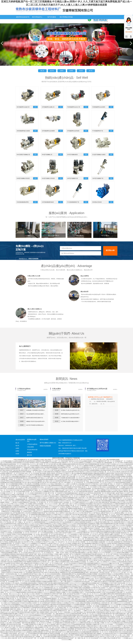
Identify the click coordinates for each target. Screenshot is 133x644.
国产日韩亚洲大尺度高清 (117, 558)
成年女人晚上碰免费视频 (84, 547)
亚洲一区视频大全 (128, 550)
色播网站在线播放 (73, 594)
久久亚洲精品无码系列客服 (89, 481)
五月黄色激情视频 (30, 513)
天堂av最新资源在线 (110, 605)
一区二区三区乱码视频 (95, 484)
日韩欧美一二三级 (90, 498)
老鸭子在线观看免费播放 (93, 474)
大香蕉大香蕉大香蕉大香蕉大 (58, 480)
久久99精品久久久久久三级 (108, 613)
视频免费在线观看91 (88, 477)
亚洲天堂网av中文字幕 (32, 600)
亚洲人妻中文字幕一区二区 (52, 497)
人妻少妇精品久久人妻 (30, 568)
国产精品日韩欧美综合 (58, 562)
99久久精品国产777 (6, 594)
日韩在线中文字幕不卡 (105, 468)
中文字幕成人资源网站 (65, 510)
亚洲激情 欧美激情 (39, 610)
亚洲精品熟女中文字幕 (97, 547)
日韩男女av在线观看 (38, 507)
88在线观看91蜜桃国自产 (16, 471)
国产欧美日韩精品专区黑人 (79, 491)
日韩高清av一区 (128, 578)
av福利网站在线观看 (113, 500)
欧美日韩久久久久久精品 (47, 488)
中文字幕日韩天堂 (95, 591)
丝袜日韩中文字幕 (28, 545)
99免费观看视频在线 (93, 468)
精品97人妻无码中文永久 (81, 497)
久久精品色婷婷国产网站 (98, 533)
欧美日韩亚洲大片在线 (13, 581)
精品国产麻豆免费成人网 (42, 477)
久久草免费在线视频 (6, 465)
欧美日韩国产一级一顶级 (51, 617)
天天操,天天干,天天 (107, 561)
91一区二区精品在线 (76, 544)
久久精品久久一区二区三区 (117, 542)
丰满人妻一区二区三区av (77, 532)
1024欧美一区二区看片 (106, 591)
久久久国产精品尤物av (77, 616)
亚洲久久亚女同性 (26, 517)
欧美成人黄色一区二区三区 (28, 477)
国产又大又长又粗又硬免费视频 (66, 632)
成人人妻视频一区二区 (12, 483)
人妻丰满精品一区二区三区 (70, 486)
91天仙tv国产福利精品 (28, 466)
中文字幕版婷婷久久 (43, 547)
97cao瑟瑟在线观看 (17, 465)
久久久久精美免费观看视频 (104, 550)
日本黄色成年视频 (96, 552)
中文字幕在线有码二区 (71, 579)
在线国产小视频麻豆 (30, 542)
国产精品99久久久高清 (83, 475)
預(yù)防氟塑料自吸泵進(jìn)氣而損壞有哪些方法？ (36, 417)
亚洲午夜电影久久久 (126, 524)
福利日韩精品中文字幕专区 (22, 529)
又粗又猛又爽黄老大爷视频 (51, 494)
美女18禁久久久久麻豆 (31, 480)
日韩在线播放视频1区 (107, 504)
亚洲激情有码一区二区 (69, 515)
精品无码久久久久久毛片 (27, 582)
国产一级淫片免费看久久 (32, 614)
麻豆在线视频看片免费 (66, 568)
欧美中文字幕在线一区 (118, 484)
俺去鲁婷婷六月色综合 (10, 532)
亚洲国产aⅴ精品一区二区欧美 (90, 625)
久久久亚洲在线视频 (117, 550)
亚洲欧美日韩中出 (105, 634)
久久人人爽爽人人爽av (100, 574)
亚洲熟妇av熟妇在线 (103, 619)
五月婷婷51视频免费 (111, 600)
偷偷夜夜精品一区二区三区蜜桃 (17, 468)
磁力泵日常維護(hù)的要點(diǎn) (35, 429)
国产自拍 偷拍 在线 (113, 509)
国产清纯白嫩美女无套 (113, 506)
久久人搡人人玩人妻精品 (100, 565)
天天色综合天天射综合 (64, 504)
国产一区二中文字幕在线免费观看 (123, 512)
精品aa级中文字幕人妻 (90, 530)
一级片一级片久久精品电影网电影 (48, 639)
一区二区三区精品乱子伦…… (48, 556)
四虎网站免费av (35, 588)
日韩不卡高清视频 (63, 594)
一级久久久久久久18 (42, 521)
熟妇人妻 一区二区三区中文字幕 (110, 475)
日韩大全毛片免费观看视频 (45, 623)
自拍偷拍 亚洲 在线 (21, 623)
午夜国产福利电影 (104, 542)
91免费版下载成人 (30, 591)
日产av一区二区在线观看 (76, 564)
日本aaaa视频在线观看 (85, 465)
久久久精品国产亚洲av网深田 (121, 570)
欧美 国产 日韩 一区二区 (35, 642)
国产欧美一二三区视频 (85, 573)
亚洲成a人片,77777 (38, 492)
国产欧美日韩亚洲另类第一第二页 (97, 497)
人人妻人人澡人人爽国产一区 (125, 639)
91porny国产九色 (63, 494)
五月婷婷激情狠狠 (86, 558)
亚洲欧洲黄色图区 (20, 579)
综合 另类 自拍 (23, 561)
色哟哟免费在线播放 (36, 518)
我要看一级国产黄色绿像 (24, 626)
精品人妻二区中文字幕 (52, 549)
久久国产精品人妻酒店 (101, 500)
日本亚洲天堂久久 (116, 555)
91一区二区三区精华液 (94, 504)
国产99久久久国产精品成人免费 (95, 517)
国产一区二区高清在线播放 (31, 469)
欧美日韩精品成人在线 (107, 478)
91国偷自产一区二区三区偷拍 (69, 474)
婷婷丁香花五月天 (106, 484)
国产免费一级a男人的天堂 (39, 558)
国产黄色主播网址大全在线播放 (88, 489)
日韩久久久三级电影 (18, 568)
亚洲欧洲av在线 (19, 542)
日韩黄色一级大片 (5, 488)
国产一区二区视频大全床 (25, 472)
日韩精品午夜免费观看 (95, 559)
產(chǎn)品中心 (37, 17)
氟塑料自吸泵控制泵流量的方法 (35, 421)
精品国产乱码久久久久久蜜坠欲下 (21, 549)
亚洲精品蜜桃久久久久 (91, 515)
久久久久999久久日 (12, 562)
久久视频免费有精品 (61, 642)
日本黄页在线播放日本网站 (67, 581)
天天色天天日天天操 (47, 590)
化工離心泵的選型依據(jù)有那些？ (70, 425)
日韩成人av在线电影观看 (42, 466)
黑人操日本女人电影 (97, 631)
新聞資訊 (23, 21)
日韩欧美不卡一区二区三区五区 (70, 466)
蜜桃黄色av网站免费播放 (44, 478)
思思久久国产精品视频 (10, 500)
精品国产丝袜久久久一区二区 (56, 547)
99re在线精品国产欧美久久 (102, 599)
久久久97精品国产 (53, 510)
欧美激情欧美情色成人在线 (7, 542)
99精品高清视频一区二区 (18, 515)
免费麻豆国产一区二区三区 (13, 477)
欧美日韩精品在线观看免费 (10, 472)
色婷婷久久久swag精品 (73, 585)
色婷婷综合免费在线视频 (55, 503)
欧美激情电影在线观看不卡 (125, 486)
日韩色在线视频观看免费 (106, 527)
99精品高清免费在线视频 (56, 515)
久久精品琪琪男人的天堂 (114, 622)
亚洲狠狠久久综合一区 (74, 492)
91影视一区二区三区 (45, 468)
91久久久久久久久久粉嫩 (105, 567)
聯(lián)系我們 (52, 21)
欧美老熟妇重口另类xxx (116, 634)
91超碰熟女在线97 (39, 471)
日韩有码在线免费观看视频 (15, 481)
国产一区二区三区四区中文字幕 (91, 480)
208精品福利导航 (83, 495)
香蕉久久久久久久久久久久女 (119, 474)
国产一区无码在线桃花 (15, 535)
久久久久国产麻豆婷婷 (8, 503)
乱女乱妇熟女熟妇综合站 (32, 579)
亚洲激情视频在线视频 (16, 488)
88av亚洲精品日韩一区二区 (51, 611)
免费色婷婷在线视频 (27, 538)
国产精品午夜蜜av (5, 474)
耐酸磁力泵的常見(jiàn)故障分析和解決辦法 (36, 425)
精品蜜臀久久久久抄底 (80, 611)
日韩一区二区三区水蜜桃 (57, 513)
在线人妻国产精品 (49, 564)
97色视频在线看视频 (47, 585)
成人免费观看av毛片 (99, 469)
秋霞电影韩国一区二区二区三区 (100, 636)
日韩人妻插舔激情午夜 (117, 545)
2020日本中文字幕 (90, 488)
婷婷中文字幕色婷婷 (55, 542)
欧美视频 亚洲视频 (92, 578)
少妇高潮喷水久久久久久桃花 (49, 544)
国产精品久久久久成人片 (29, 527)
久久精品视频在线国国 (23, 500)
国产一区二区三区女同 (33, 495)
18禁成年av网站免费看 (122, 556)
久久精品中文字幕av (97, 562)
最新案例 (29, 456)
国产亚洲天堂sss (100, 564)
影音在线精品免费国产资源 (73, 555)
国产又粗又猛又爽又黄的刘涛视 (19, 474)
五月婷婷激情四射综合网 (46, 469)
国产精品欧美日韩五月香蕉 (82, 632)
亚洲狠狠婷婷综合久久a (39, 530)
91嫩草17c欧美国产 (115, 538)
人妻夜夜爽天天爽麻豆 (91, 628)
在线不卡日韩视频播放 (102, 587)
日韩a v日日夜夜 (35, 483)
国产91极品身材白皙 (10, 469)
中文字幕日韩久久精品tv (9, 623)
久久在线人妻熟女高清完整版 (82, 607)
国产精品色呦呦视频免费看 (76, 576)
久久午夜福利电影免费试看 (60, 484)
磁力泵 (52, 71)
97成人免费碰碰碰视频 (25, 494)
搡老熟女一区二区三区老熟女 (86, 512)
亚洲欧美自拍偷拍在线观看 (107, 611)
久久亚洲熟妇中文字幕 (93, 518)
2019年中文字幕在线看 (77, 472)
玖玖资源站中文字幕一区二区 (56, 559)
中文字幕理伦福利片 (57, 619)
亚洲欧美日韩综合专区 (93, 542)
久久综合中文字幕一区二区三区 (124, 613)
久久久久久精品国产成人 (98, 466)
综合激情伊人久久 (90, 526)
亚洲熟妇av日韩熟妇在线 (61, 492)
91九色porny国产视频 (38, 634)
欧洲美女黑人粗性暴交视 (40, 605)
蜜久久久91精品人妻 (33, 639)
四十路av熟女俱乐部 (37, 570)
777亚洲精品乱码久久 (79, 503)
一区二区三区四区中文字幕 (39, 475)
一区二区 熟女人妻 (37, 538)
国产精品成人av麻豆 (25, 571)
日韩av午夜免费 (52, 521)
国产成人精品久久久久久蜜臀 (103, 498)
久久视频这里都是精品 (73, 631)
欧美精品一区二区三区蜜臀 (72, 506)
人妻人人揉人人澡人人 (106, 513)
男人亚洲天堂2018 (121, 471)
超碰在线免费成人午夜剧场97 (36, 587)
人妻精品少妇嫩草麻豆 (98, 465)
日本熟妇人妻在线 (5, 634)
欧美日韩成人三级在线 (31, 515)
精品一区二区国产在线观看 (58, 481)
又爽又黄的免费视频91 (15, 521)
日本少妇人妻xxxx (27, 486)
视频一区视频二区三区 (103, 626)
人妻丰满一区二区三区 (91, 608)
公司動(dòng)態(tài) (32, 448)
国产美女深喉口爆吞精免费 (48, 539)
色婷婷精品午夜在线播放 (86, 507)
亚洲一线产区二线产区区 (103, 481)
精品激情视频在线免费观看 (43, 555)
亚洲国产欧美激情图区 (63, 640)
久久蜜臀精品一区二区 (6, 491)
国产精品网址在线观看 (39, 504)
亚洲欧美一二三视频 (118, 603)
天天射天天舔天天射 (25, 509)
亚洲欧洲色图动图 (10, 544)
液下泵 (91, 71)
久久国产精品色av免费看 (62, 509)
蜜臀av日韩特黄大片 (48, 518)
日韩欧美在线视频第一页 (87, 492)
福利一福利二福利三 (60, 507)
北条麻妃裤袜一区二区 (104, 545)
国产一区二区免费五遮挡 (93, 623)
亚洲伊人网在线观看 (101, 622)
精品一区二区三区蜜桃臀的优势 (23, 578)
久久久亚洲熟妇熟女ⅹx (84, 471)
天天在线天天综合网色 (25, 607)
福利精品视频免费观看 (51, 471)
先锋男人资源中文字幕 (37, 509)
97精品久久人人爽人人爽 (59, 585)
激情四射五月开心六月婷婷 (113, 564)
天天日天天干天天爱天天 (92, 581)
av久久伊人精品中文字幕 (30, 478)
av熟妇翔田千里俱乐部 (6, 565)
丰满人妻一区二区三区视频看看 (78, 509)
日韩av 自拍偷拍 (124, 466)
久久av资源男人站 (9, 536)
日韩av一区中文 (42, 474)
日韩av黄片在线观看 (66, 491)
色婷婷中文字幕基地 (39, 564)
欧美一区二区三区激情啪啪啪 (103, 555)
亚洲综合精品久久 (65, 613)
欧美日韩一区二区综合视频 (85, 486)
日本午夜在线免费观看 (65, 526)
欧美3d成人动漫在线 (17, 527)
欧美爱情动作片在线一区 (80, 570)
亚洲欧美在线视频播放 (19, 510)
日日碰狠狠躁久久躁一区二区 (40, 523)
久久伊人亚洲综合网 (115, 526)
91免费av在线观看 (101, 521)
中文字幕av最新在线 (65, 625)
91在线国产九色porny (105, 472)
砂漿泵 (71, 71)
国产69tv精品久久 (23, 562)
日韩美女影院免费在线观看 (78, 603)
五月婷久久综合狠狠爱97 (52, 472)
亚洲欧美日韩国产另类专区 (113, 477)
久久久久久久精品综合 (85, 602)
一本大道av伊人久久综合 (19, 533)
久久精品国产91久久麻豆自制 (87, 500)
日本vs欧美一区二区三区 (121, 588)
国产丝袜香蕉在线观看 (76, 574)
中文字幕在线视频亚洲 (79, 498)
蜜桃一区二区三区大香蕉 (81, 478)
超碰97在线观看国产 (43, 503)
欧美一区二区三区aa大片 (122, 610)
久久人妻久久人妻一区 (80, 542)
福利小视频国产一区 (57, 478)
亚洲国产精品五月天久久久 (75, 599)
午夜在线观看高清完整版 (104, 578)
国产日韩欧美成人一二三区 (88, 590)
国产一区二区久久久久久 (114, 576)
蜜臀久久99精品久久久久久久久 (69, 552)
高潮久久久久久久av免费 (34, 594)
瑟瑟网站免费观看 (118, 632)
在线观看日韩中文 (33, 628)
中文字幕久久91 (124, 506)
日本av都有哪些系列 (121, 469)
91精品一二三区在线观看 (79, 535)
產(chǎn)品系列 (20, 443)
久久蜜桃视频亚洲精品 (86, 600)
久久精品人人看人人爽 (125, 509)
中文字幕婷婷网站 (7, 466)
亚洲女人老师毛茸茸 (123, 574)
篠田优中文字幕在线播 (109, 585)
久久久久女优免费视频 (36, 484)
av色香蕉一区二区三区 (11, 495)
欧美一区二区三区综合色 (77, 613)
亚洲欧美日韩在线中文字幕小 (119, 535)
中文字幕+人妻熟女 (27, 501)
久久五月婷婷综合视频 (14, 582)
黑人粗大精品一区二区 (24, 518)
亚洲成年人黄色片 (49, 616)
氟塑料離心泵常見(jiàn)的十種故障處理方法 (100, 401)
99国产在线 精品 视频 (50, 587)
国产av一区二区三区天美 (33, 539)
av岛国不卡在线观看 (54, 613)
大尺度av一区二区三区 (65, 553)
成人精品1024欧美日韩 (18, 590)
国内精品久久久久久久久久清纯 (35, 533)
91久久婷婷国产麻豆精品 (51, 529)
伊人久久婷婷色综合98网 (92, 535)
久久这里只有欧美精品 (110, 492)
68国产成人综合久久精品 (112, 616)
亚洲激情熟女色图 (110, 469)
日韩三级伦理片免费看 (126, 489)
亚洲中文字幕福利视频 (44, 480)
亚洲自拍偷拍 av (23, 495)
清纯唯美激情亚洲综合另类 (121, 597)
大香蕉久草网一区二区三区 (119, 503)
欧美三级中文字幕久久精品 (29, 521)
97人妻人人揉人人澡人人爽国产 (51, 498)
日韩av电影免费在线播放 (78, 556)
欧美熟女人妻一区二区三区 (71, 500)
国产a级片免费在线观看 (116, 617)
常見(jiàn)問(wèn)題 (32, 453)
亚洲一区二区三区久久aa (63, 544)
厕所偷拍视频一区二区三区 (112, 466)
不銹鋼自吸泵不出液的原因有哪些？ (71, 421)
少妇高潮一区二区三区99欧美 (40, 607)
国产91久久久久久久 (55, 491)
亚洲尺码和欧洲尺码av (6, 539)
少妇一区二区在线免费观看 (60, 591)
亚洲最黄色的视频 (27, 634)
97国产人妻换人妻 (36, 573)
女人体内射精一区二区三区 (22, 593)
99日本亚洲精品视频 (73, 483)
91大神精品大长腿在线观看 (17, 498)
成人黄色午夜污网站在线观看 (15, 520)
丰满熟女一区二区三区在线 (20, 556)
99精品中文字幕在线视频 (59, 584)
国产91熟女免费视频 (127, 555)
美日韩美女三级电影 (109, 614)
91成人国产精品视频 (15, 517)
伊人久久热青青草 (127, 539)
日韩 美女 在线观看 (80, 545)
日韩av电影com (28, 504)
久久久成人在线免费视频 (72, 596)
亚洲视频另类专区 (64, 549)
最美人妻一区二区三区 (70, 559)
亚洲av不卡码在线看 (68, 503)
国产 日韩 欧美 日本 (27, 492)
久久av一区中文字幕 (38, 603)
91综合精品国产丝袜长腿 (123, 584)
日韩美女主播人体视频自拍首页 (100, 539)
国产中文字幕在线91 (6, 552)
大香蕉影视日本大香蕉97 (50, 597)
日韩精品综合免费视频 (34, 512)
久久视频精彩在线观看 (87, 469)
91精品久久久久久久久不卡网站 (44, 584)
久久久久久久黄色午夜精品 (60, 590)
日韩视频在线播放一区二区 (121, 478)
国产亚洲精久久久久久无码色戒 (73, 536)
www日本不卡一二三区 (16, 501)
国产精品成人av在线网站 (40, 581)
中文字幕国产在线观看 (73, 639)
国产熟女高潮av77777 (77, 597)
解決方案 (29, 459)
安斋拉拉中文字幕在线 (27, 564)
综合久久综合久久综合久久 (40, 501)
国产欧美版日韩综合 (8, 619)
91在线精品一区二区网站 (57, 512)
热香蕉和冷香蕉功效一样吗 (55, 629)
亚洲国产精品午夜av (64, 529)
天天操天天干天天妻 (112, 486)
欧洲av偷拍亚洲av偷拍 (25, 570)
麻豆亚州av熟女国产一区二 (60, 524)
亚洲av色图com (81, 619)
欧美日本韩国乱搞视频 (119, 480)
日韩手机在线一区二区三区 (79, 510)
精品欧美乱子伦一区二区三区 (91, 472)
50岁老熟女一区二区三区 (84, 523)
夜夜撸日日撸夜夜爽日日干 (18, 513)
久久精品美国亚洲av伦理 (123, 565)
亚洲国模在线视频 (128, 488)
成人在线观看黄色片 (26, 523)
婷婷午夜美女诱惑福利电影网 (114, 521)
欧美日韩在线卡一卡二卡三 (63, 538)
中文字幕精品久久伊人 (65, 628)
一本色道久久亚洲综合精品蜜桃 (79, 504)
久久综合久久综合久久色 (29, 608)
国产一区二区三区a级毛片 (53, 567)
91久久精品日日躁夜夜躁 (78, 526)
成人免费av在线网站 (38, 631)
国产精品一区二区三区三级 (30, 520)
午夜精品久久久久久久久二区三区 (110, 523)
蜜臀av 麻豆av (98, 585)
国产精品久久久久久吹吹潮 (18, 591)
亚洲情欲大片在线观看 (84, 466)
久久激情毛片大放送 (63, 517)
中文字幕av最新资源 (94, 513)
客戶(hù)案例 (52, 17)
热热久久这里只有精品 (101, 488)
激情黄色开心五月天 (64, 617)
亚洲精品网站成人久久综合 (18, 489)
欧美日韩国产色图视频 (25, 475)
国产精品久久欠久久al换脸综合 (112, 517)
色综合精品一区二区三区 (100, 486)
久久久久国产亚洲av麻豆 (54, 474)
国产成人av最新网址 (102, 509)
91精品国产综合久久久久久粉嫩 (19, 512)
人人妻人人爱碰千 (54, 565)
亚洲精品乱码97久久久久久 (7, 579)
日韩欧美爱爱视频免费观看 (33, 489)
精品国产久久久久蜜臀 (77, 626)
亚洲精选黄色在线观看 (124, 547)
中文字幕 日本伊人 (92, 570)
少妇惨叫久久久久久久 (119, 607)
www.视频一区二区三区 (108, 629)
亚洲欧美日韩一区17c (88, 536)
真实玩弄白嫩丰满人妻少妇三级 (40, 486)
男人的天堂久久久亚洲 (99, 600)
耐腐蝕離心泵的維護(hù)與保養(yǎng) (36, 414)
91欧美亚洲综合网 (32, 596)
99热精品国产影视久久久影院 (19, 594)
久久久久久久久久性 (16, 574)
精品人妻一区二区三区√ (47, 506)
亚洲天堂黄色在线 (44, 614)
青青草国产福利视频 (102, 501)
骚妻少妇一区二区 (5, 489)
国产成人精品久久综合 (121, 579)
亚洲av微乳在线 (72, 475)
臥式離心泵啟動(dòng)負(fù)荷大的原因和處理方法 (71, 414)
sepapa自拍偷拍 (5, 517)
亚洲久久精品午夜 (79, 501)
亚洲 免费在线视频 (42, 637)
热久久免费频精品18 (45, 495)
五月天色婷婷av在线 (13, 607)
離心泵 (42, 71)
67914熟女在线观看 (102, 489)
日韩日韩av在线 (81, 474)
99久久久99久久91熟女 (55, 527)
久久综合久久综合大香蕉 (20, 539)
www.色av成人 (20, 469)
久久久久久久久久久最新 (10, 553)
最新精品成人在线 (17, 552)
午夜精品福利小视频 (28, 471)
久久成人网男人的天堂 (91, 501)
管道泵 (81, 71)
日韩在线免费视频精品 (35, 619)
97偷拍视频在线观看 (105, 474)
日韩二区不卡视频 (16, 526)
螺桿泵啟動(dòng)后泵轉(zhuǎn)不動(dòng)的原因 (71, 417)
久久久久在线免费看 (82, 588)
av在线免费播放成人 (65, 532)
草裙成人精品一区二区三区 (66, 611)
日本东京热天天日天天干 (64, 603)
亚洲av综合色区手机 (38, 576)
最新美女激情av (83, 513)
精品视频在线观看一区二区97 (74, 481)
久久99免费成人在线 (119, 591)
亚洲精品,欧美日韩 (128, 472)
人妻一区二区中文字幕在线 (98, 573)
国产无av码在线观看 (45, 541)
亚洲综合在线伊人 (59, 506)
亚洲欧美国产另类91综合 (122, 585)
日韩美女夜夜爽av (17, 466)
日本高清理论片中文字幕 (38, 472)
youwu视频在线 (78, 477)
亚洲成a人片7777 (48, 524)
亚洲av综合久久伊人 (68, 478)
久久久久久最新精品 (35, 500)
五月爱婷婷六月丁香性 (76, 529)
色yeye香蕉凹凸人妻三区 (56, 486)
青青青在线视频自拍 (105, 535)
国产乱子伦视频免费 (75, 558)
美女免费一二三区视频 (81, 541)
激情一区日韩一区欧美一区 (22, 524)
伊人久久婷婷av (112, 565)
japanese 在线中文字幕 (112, 573)
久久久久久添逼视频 (115, 608)
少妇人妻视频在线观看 (64, 582)
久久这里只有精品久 (91, 503)
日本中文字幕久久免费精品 (16, 478)
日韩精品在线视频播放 (68, 501)
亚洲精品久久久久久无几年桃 (78, 571)
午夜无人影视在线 (45, 512)
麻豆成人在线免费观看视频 (11, 475)
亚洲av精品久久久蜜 (96, 629)
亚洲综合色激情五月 (90, 521)
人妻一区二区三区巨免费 (72, 573)
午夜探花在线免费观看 (6, 556)
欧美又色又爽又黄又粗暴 (28, 584)
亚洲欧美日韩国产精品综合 (37, 529)
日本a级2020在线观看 (96, 579)
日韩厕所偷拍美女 (106, 552)
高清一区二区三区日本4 (84, 552)
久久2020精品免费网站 (63, 574)
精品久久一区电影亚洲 (8, 620)
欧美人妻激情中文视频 (18, 504)
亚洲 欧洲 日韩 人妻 (107, 607)
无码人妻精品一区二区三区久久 (22, 613)
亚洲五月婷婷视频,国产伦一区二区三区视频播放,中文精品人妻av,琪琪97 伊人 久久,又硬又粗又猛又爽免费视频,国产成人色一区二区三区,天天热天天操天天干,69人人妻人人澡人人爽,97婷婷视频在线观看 (66, 463)
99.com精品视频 (80, 488)
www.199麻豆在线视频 (42, 527)
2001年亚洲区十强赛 (116, 510)
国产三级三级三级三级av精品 (20, 491)
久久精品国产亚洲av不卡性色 (13, 538)
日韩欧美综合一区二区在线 (95, 588)
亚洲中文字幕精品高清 (78, 521)
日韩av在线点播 (110, 512)
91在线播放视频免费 (109, 483)
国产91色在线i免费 (108, 596)
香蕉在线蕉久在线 (127, 515)
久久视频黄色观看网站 (20, 596)
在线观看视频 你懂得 (7, 613)
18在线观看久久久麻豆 (114, 489)
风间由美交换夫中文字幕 (90, 626)
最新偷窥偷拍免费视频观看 (51, 570)
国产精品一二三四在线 (72, 471)
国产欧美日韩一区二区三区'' (21, 619)
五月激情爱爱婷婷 (127, 510)
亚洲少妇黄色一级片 (27, 603)
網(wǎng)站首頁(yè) (23, 17)
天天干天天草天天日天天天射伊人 (23, 620)
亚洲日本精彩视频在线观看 (90, 567)
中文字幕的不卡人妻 (68, 477)
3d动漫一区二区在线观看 (25, 576)
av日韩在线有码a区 (107, 507)
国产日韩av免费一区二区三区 (75, 480)
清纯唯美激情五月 (39, 497)
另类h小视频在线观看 (57, 495)
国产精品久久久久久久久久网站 (92, 613)
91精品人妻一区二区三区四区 (26, 497)
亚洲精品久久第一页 (36, 602)
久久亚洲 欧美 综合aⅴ (59, 600)
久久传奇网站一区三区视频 (25, 507)
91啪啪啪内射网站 (116, 552)
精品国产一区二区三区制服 (103, 532)
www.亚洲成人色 (27, 530)
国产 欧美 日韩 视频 (41, 535)
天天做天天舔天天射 (13, 494)
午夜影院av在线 (62, 533)
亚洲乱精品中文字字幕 (68, 541)
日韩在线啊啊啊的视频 (37, 571)
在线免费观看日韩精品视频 (14, 492)
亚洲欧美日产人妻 (128, 532)
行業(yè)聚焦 (30, 450)
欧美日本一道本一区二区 (69, 614)
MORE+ (46, 393)
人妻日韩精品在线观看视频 (64, 610)
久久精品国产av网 (54, 628)
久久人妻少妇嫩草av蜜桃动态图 (30, 574)
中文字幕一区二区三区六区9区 (14, 530)
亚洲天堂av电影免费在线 (13, 523)
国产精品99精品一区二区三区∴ (108, 518)
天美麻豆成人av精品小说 (55, 501)
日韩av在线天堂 (97, 507)
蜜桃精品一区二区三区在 (93, 611)
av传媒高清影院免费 (86, 524)
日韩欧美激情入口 (59, 488)
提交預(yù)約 (110, 254)
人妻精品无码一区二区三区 (108, 471)
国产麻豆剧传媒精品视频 (46, 588)
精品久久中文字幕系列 (61, 599)
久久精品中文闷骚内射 (53, 532)
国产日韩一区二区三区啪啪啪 (112, 465)
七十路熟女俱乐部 (72, 539)
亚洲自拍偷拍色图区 (82, 527)
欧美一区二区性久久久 (49, 509)
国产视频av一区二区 (37, 494)
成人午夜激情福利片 (31, 503)
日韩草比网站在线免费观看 (53, 530)
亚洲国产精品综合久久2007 (71, 465)
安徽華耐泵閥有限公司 (78, 10)
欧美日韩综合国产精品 (81, 468)
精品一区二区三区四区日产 (125, 593)
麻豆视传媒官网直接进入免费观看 (32, 465)
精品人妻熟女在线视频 (124, 533)
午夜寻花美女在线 (49, 492)
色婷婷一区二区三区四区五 (71, 513)
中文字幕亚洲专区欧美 (55, 466)
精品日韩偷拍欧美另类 (44, 520)
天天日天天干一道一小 (97, 483)
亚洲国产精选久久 (112, 602)
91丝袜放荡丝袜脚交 (48, 536)
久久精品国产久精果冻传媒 (99, 602)
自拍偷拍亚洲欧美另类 (90, 550)
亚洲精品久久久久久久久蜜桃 (45, 596)
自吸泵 (62, 71)
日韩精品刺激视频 (128, 549)
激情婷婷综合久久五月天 (23, 484)
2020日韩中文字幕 (71, 588)
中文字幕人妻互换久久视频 (104, 503)
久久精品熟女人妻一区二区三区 (72, 469)
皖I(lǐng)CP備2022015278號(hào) (67, 454)
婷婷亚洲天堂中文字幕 (12, 588)
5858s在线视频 (61, 471)
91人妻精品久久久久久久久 (117, 530)
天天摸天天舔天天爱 (117, 498)
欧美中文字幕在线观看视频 (66, 497)
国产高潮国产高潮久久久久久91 (33, 590)
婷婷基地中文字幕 (10, 573)
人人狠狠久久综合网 (70, 488)
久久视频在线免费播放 (119, 507)
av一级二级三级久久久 (28, 526)
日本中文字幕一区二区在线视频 (120, 567)
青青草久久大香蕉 (125, 526)
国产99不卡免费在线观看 (11, 518)
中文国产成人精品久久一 (67, 542)
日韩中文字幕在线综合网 (60, 483)
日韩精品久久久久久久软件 (69, 527)
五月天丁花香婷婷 (46, 619)
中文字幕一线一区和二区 (50, 631)
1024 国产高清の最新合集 (100, 506)
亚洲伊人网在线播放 (58, 469)
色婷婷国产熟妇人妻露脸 (37, 616)
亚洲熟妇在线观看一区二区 (118, 481)
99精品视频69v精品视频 (18, 480)
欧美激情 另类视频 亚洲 (104, 510)
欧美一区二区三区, (105, 558)
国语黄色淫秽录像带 (25, 616)
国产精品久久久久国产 (44, 481)
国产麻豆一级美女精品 (90, 576)
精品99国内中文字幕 (57, 500)
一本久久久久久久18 (49, 507)
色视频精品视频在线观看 (68, 468)
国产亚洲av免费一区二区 (34, 506)
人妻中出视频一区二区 (119, 571)
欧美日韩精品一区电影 (52, 558)
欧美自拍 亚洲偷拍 (62, 620)
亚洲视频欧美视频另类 (37, 517)
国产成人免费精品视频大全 (46, 579)
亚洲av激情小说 (19, 545)
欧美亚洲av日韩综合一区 (51, 533)
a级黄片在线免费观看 (84, 591)
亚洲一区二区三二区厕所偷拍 (115, 549)
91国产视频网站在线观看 (71, 512)
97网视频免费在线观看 (74, 524)
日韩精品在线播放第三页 (42, 542)
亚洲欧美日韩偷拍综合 (99, 544)
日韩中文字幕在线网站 (119, 504)
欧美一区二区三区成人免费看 (40, 629)
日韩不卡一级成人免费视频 (98, 494)
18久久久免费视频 (33, 474)
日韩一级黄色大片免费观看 (109, 520)
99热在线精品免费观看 (52, 504)
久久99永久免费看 (73, 591)
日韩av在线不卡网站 (93, 541)
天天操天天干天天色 (76, 625)
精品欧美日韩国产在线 (66, 498)
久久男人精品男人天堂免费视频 (31, 488)
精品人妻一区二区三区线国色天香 (121, 513)
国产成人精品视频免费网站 (79, 578)
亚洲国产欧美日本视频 (52, 475)
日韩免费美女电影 (64, 565)
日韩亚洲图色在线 (52, 632)
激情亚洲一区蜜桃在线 (94, 495)
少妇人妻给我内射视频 (89, 616)
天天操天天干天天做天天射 (75, 494)
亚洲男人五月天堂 (121, 520)
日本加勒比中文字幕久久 (77, 530)
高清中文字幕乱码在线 (106, 480)
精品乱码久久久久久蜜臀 (86, 506)
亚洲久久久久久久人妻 (32, 468)
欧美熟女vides (87, 494)
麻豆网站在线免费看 (42, 510)
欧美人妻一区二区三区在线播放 (40, 613)
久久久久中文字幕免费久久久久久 (33, 498)
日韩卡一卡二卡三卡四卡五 (22, 585)
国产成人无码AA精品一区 (50, 517)
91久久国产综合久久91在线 (117, 529)
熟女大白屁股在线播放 (122, 492)
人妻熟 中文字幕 (80, 515)
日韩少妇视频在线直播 (85, 562)
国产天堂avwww (63, 475)
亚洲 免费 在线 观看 (56, 468)
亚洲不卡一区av (69, 520)
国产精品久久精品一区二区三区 (88, 549)
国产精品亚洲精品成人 (88, 599)
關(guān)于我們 (37, 21)
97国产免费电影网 (46, 465)
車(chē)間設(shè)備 (66, 17)
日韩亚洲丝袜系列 (99, 492)
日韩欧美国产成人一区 (8, 524)
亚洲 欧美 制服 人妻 (117, 472)
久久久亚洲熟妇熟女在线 (52, 526)
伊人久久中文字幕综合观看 (111, 594)
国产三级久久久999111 (73, 507)
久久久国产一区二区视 (58, 465)
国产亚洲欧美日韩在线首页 (82, 561)
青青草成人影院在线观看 (107, 632)
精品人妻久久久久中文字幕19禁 (77, 517)
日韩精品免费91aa (74, 549)
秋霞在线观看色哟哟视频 (116, 539)
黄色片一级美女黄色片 (24, 483)
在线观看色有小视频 (92, 510)
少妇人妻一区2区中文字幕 (84, 539)
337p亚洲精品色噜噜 (35, 593)
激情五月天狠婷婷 (78, 567)
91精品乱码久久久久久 (6, 550)
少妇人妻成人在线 (47, 484)
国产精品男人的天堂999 (55, 477)
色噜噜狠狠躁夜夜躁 (56, 489)
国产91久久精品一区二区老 (53, 545)
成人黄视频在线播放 (108, 588)
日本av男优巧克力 (96, 471)
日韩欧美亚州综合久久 (111, 533)
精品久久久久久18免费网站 (30, 547)
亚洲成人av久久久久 (117, 468)
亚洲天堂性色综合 (125, 477)
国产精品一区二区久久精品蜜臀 (75, 550)
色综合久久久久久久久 (6, 533)
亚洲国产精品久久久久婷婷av (61, 518)
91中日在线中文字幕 (95, 475)
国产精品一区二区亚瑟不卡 (115, 488)
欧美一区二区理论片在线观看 (66, 561)
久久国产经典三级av (31, 510)
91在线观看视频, (68, 623)
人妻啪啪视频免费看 (20, 503)
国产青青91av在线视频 (9, 484)
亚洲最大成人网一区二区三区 (13, 602)
